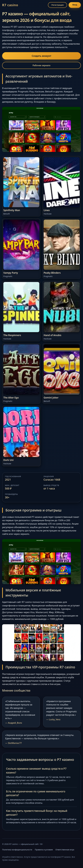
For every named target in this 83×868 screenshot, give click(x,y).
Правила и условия (44, 850)
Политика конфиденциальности (17, 850)
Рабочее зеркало (42, 65)
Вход (75, 5)
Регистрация (57, 5)
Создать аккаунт (41, 56)
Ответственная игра (65, 850)
